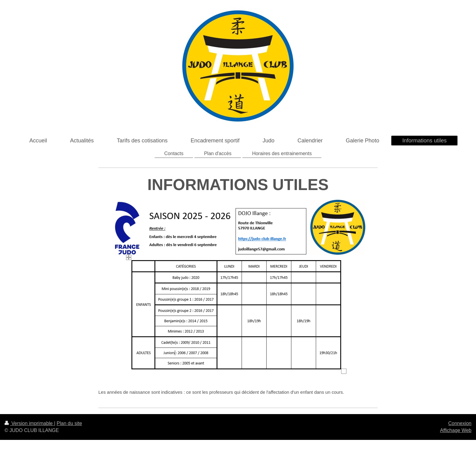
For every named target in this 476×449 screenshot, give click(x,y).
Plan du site (70, 423)
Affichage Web (456, 430)
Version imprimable (29, 423)
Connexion (460, 423)
